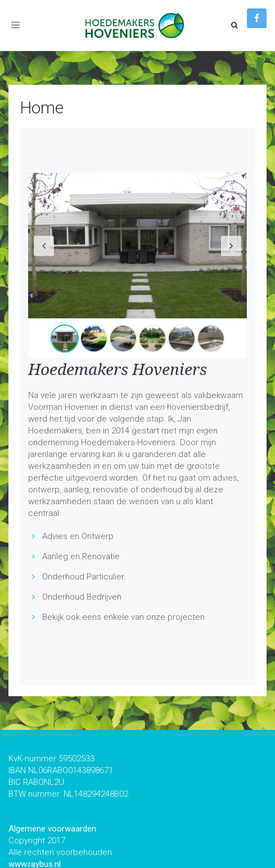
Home (42, 108)
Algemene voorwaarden (52, 829)
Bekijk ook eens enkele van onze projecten (123, 617)
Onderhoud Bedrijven (82, 597)
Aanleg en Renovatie (81, 556)
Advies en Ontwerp (78, 536)
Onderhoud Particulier (83, 577)
